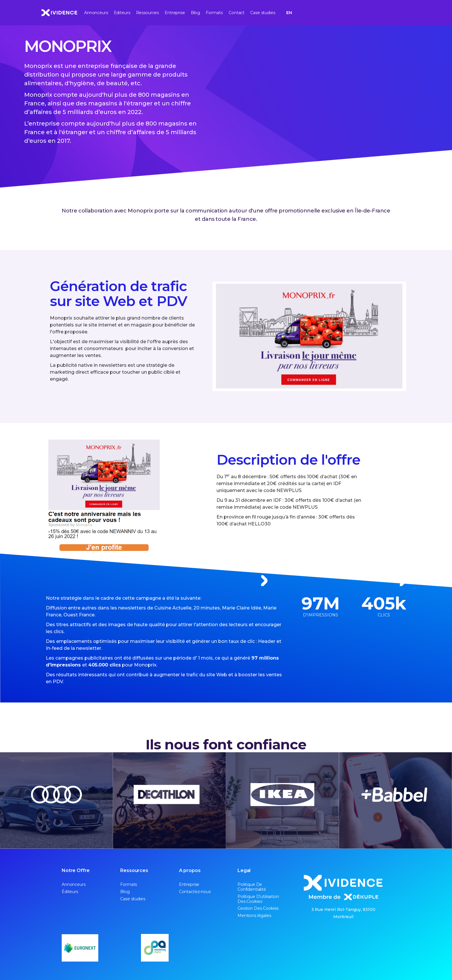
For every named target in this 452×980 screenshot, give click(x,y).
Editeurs (122, 13)
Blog (195, 13)
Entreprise (175, 13)
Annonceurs (96, 13)
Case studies (263, 13)
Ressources (148, 13)
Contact (237, 13)
